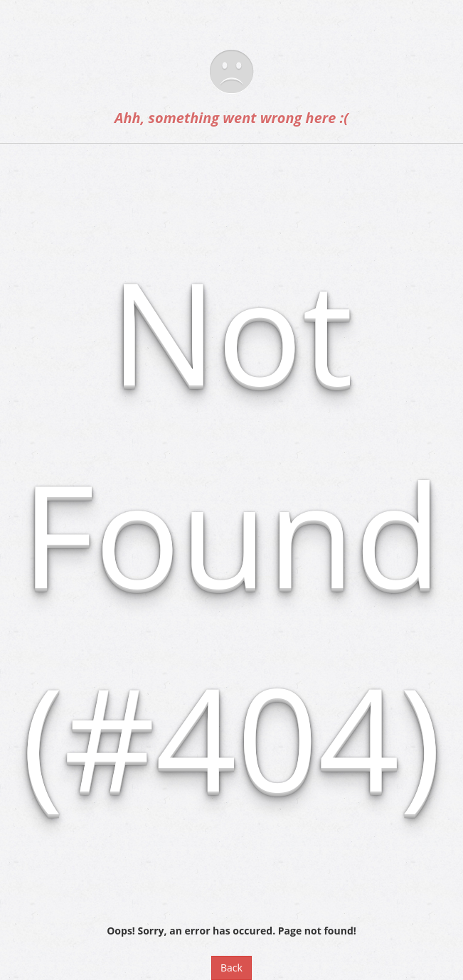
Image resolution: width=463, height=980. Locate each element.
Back (231, 968)
